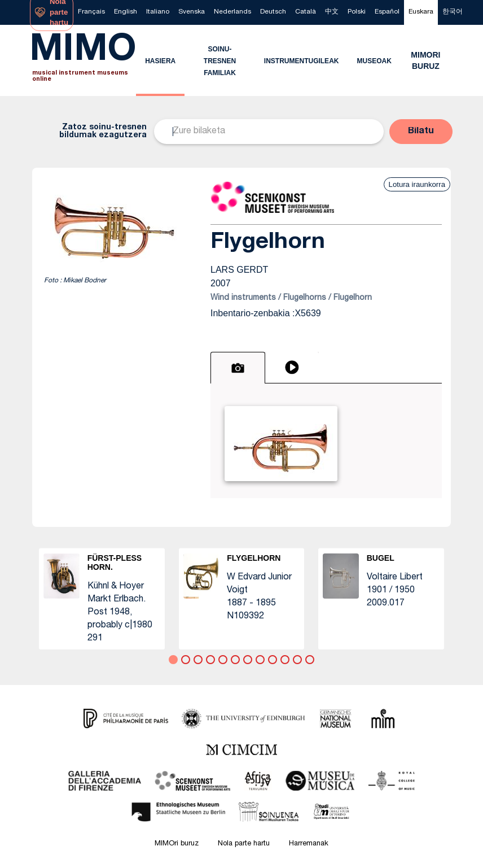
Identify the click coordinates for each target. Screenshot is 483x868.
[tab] (238, 368)
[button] (421, 132)
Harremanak (309, 844)
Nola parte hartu (244, 844)
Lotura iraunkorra (417, 184)
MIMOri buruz (177, 844)
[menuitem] (91, 12)
